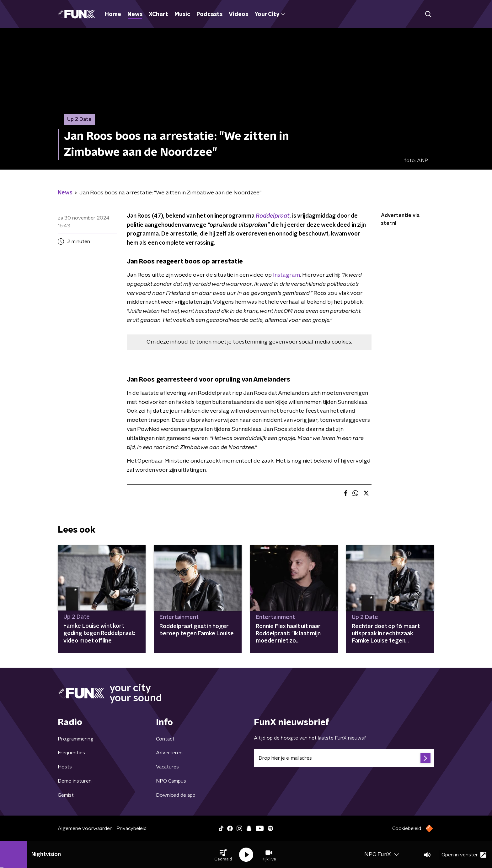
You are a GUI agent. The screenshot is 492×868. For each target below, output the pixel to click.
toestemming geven (259, 342)
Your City (270, 14)
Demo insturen (75, 781)
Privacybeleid (131, 828)
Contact (165, 739)
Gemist (66, 795)
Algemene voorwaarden (85, 828)
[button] (223, 855)
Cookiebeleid (407, 828)
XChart (158, 14)
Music (182, 14)
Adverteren (169, 753)
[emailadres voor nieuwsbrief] (344, 758)
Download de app (176, 795)
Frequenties (71, 753)
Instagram (286, 275)
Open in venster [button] (464, 855)
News (135, 14)
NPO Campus (171, 781)
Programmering (76, 739)
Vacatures (167, 767)
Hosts (65, 767)
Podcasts (209, 14)
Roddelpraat (273, 216)
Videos (238, 14)
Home (113, 14)
